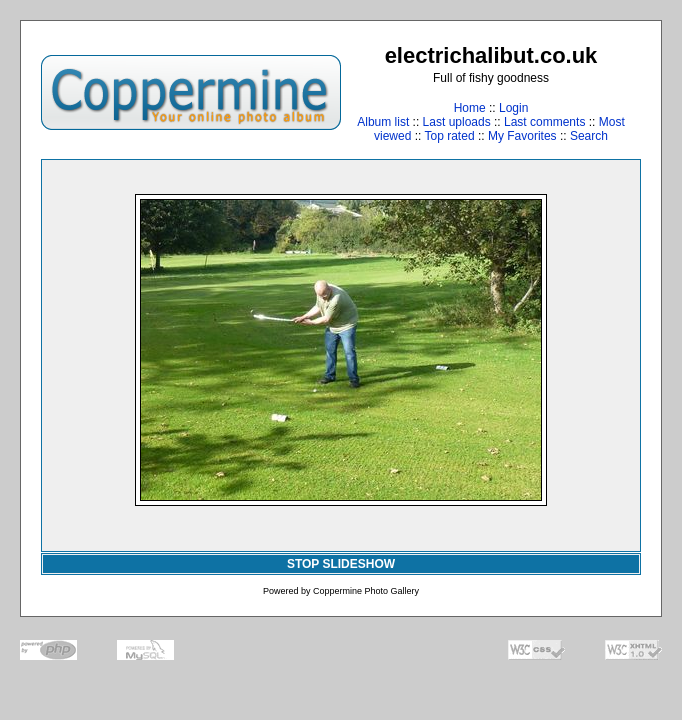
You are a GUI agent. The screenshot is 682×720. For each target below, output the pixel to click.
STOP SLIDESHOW (341, 564)
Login (513, 108)
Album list (383, 122)
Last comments (544, 122)
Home (470, 108)
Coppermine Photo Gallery (366, 591)
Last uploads (457, 122)
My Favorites (522, 136)
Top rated (450, 136)
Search (589, 136)
